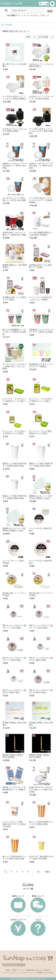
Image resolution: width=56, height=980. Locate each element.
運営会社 (47, 970)
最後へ (48, 872)
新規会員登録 (30, 970)
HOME (8, 970)
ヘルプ (23, 970)
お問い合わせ (40, 970)
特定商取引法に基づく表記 (45, 973)
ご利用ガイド (15, 970)
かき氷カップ (36, 15)
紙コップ (45, 15)
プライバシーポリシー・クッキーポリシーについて (19, 973)
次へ (39, 872)
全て (3, 25)
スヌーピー (26, 15)
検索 (50, 11)
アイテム (9, 25)
